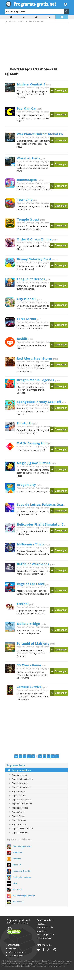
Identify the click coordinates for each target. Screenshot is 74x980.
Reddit (23, 342)
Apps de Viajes (16, 822)
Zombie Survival (32, 696)
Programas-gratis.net (35, 4)
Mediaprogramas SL (46, 944)
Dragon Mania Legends (39, 385)
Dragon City (28, 492)
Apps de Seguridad (18, 818)
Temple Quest (30, 223)
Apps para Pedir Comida (20, 838)
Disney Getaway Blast (38, 263)
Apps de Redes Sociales (46, 346)
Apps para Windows (19, 780)
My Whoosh (18, 912)
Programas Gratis (16, 775)
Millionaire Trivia (33, 552)
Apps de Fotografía (18, 793)
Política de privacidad (16, 962)
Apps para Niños (17, 834)
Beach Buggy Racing (22, 856)
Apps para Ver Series (19, 842)
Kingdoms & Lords (21, 881)
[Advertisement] (37, 45)
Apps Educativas (17, 830)
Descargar (59, 90)
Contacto (41, 934)
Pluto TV (17, 874)
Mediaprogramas (16, 933)
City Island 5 (28, 303)
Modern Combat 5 (34, 85)
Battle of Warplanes (36, 571)
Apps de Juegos (42, 88)
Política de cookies (15, 966)
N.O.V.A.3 (17, 899)
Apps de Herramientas (20, 797)
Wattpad (17, 868)
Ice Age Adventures (22, 887)
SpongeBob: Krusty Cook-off (43, 407)
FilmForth (26, 430)
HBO (15, 893)
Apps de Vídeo (16, 826)
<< (16, 766)
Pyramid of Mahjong (36, 651)
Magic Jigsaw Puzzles (37, 469)
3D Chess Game (31, 673)
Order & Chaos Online (37, 243)
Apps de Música (17, 805)
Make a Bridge (30, 631)
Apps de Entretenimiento (46, 434)
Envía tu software (45, 948)
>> (57, 766)
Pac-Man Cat (29, 110)
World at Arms (31, 161)
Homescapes (29, 184)
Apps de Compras (18, 785)
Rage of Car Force (33, 591)
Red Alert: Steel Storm (38, 362)
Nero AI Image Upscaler (24, 905)
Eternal (24, 611)
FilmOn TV (18, 862)
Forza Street (28, 323)
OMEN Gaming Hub (35, 450)
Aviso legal (11, 958)
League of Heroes (33, 283)
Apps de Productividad (20, 809)
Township (26, 203)
